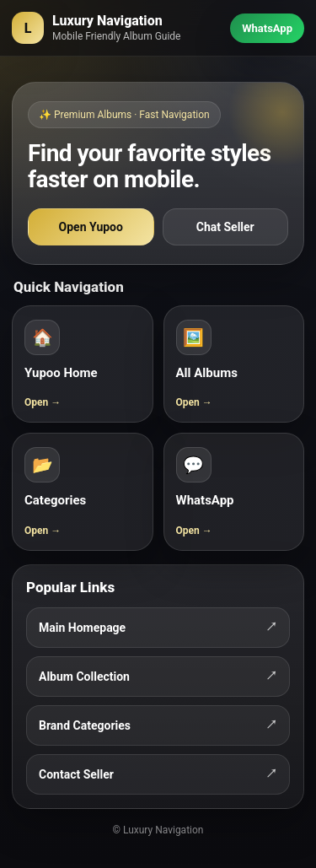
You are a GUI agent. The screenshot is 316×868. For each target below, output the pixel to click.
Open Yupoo (91, 227)
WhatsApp (267, 28)
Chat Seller (225, 227)
